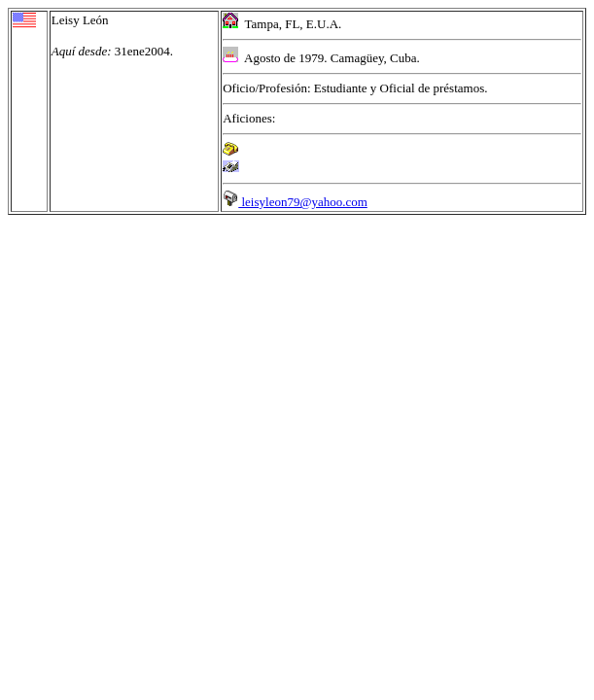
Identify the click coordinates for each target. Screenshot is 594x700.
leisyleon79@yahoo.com (295, 202)
